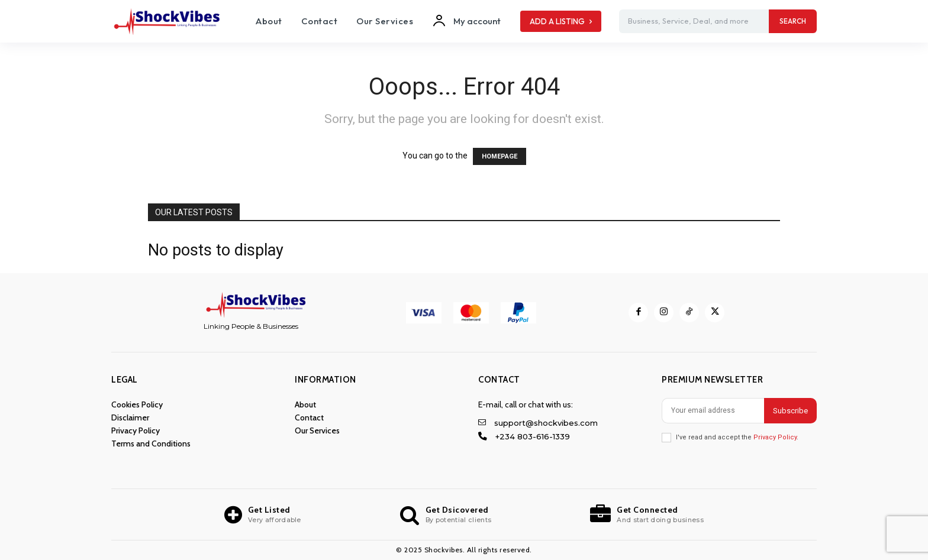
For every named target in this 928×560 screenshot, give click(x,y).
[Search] (793, 21)
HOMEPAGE (500, 156)
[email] (713, 411)
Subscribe (790, 411)
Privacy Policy (775, 437)
